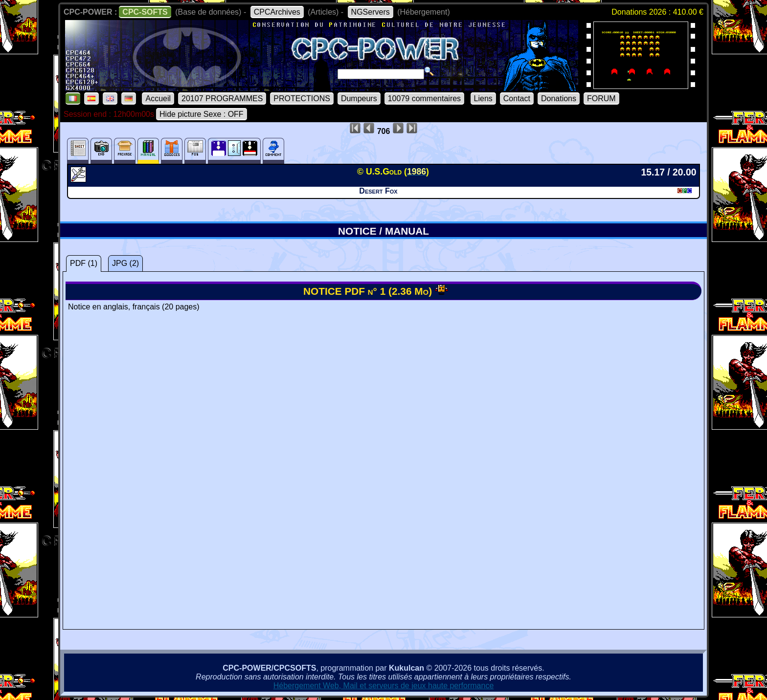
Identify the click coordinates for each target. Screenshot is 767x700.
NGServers (371, 12)
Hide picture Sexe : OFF (202, 114)
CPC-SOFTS (145, 12)
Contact (517, 98)
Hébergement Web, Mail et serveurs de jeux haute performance (384, 686)
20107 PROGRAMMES (222, 98)
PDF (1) (84, 263)
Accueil (158, 98)
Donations (559, 98)
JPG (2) (125, 263)
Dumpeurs (359, 98)
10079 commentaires (424, 98)
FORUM (601, 98)
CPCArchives (277, 12)
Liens (483, 98)
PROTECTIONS (302, 98)
